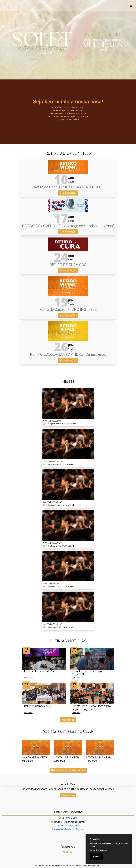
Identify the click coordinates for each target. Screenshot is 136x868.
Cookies (95, 840)
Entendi (96, 857)
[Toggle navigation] (131, 6)
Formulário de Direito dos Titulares (68, 829)
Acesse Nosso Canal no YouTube (68, 770)
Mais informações (68, 193)
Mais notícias (68, 720)
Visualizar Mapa (68, 795)
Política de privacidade (68, 826)
